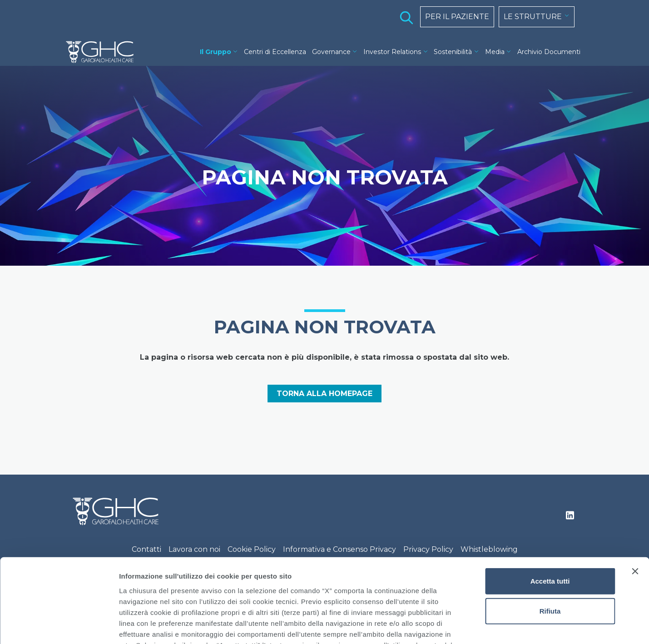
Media (495, 52)
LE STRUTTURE (533, 17)
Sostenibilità (453, 52)
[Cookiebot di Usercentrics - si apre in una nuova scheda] (59, 626)
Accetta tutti (550, 505)
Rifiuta (550, 535)
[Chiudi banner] (635, 495)
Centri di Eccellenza (275, 52)
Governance (331, 52)
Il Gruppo (216, 52)
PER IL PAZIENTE (457, 17)
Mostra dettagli (478, 626)
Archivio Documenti (549, 52)
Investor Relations (392, 52)
